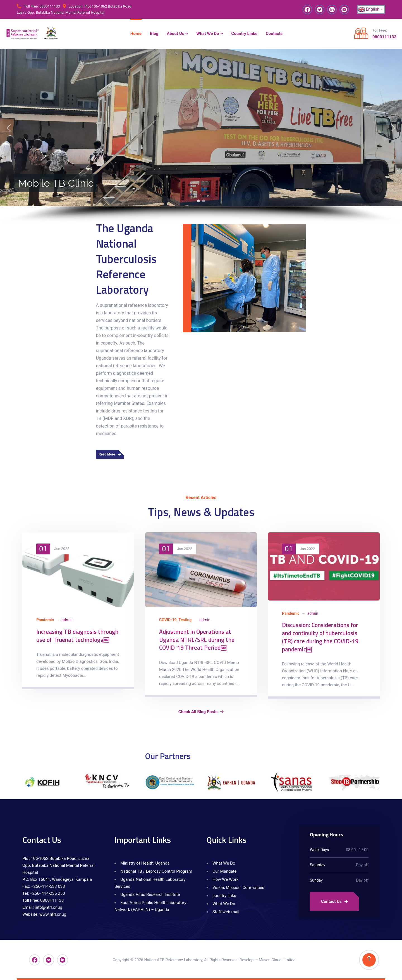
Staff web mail (226, 912)
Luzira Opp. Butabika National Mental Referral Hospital (61, 12)
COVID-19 (168, 620)
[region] (201, 137)
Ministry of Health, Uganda (145, 863)
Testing (185, 620)
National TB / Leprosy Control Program (156, 871)
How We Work (225, 879)
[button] (9, 128)
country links (224, 896)
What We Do (224, 863)
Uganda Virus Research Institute (150, 894)
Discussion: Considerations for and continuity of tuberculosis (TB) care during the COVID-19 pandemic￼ (320, 637)
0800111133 (50, 6)
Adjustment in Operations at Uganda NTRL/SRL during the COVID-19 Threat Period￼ (197, 640)
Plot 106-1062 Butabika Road (108, 6)
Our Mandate (224, 871)
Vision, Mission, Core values (238, 888)
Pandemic (45, 620)
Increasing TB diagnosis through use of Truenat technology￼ (77, 636)
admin (67, 620)
